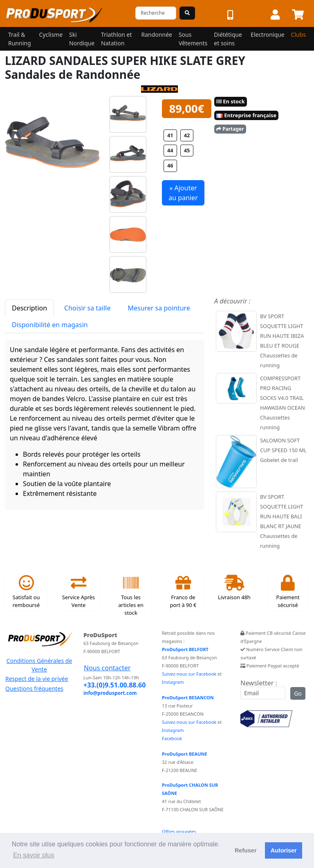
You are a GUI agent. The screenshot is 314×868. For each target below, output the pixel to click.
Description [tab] (29, 308)
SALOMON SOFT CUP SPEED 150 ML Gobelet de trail (283, 450)
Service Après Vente (78, 592)
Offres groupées (179, 831)
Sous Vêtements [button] (193, 39)
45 (187, 150)
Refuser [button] (246, 850)
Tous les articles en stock (131, 596)
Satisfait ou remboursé (26, 592)
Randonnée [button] (157, 35)
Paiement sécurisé (288, 592)
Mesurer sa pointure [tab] (159, 308)
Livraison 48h (234, 588)
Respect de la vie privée (37, 679)
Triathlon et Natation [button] (116, 39)
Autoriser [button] (284, 850)
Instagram (173, 682)
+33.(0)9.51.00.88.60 (114, 685)
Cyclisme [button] (51, 35)
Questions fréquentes (34, 688)
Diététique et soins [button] (228, 39)
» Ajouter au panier (183, 193)
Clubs (298, 35)
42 (187, 135)
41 (170, 135)
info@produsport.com (110, 693)
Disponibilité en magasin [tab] (50, 325)
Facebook (172, 738)
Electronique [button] (267, 35)
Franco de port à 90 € (183, 592)
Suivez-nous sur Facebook (189, 674)
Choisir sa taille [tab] (87, 308)
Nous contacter (107, 668)
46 (170, 165)
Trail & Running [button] (20, 39)
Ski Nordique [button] (82, 39)
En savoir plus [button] (34, 855)
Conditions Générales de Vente (39, 665)
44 (170, 150)
